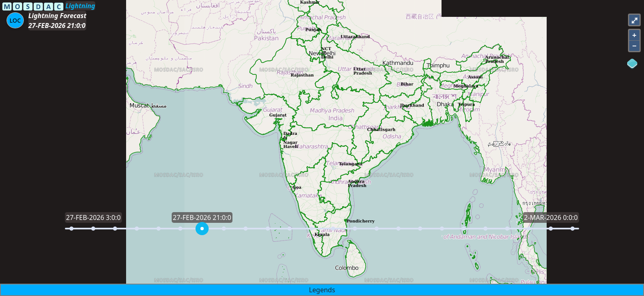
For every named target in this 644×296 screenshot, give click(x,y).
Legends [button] (322, 290)
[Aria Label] (15, 20)
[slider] (202, 229)
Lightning (80, 6)
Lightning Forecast (57, 16)
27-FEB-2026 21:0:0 (57, 25)
